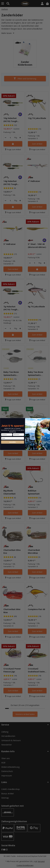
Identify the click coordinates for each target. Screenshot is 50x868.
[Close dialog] (48, 420)
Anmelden (13, 442)
